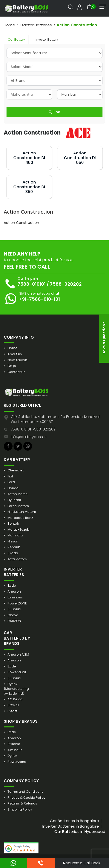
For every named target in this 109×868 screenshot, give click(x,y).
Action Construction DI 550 (80, 158)
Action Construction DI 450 (29, 158)
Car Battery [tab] (16, 40)
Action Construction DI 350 (29, 187)
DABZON (14, 621)
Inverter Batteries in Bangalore (71, 826)
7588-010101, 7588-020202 (33, 429)
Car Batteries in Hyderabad (80, 831)
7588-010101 (32, 284)
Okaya (13, 615)
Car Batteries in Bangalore (74, 821)
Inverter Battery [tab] (47, 40)
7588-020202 (66, 284)
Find (54, 112)
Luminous (15, 597)
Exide (12, 586)
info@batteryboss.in (29, 437)
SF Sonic (14, 609)
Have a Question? (104, 338)
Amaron (14, 592)
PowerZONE (17, 603)
